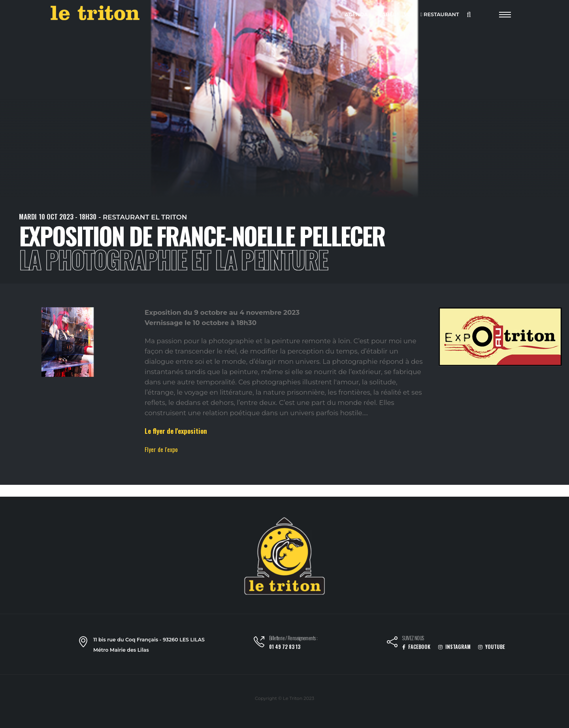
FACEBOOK (416, 647)
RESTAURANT (440, 15)
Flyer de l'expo (161, 449)
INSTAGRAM (454, 647)
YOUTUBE (492, 647)
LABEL (385, 15)
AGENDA (355, 15)
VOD (408, 15)
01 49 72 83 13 (285, 647)
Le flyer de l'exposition (176, 431)
